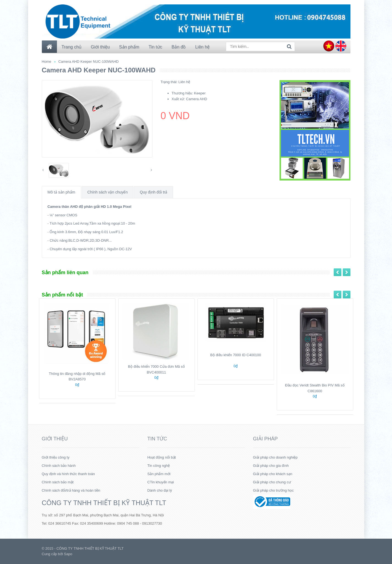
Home (47, 62)
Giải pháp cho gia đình (271, 466)
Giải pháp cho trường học (273, 490)
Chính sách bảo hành (59, 466)
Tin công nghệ (159, 466)
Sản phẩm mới (159, 474)
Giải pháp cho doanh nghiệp (275, 457)
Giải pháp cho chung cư (272, 482)
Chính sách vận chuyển (108, 192)
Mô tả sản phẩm (61, 192)
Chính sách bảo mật (58, 482)
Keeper (200, 93)
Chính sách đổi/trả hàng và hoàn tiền (71, 490)
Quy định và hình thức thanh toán (68, 474)
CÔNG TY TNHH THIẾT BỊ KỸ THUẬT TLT (104, 503)
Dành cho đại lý (160, 490)
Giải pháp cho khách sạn (273, 474)
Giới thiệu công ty (56, 457)
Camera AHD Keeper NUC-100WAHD (88, 62)
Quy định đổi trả (153, 192)
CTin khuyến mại (161, 482)
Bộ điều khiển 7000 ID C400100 (236, 355)
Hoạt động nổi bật (162, 457)
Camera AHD (197, 99)
